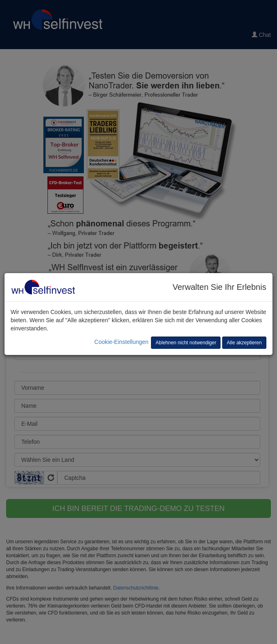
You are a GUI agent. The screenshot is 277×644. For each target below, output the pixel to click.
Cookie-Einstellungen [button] (122, 342)
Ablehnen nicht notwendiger (186, 343)
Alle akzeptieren (244, 343)
